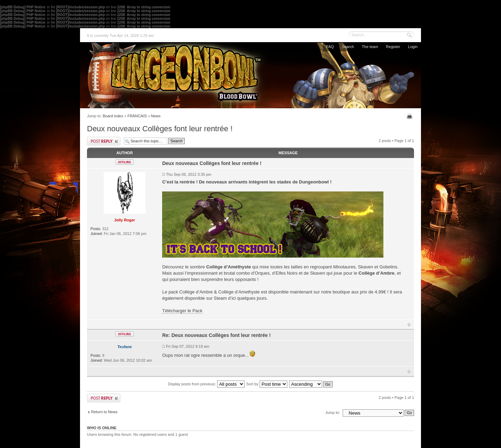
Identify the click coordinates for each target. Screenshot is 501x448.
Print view (410, 116)
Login (413, 47)
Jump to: (333, 412)
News (156, 116)
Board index (113, 116)
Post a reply (104, 141)
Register (393, 47)
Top (409, 324)
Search (348, 47)
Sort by (267, 384)
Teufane (124, 347)
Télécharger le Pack (182, 311)
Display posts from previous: (206, 384)
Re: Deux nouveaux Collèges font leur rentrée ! (216, 335)
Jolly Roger (125, 220)
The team (370, 47)
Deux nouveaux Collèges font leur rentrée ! (160, 129)
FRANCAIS (137, 116)
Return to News (104, 412)
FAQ (330, 47)
